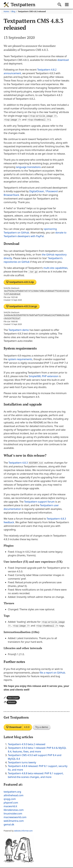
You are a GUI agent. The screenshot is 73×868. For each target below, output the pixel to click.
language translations (28, 167)
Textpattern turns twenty (22, 762)
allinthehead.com (14, 794)
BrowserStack (11, 195)
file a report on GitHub (52, 672)
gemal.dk (9, 824)
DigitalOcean (37, 191)
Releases (12, 701)
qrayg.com (10, 798)
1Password (51, 191)
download (63, 60)
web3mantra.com (14, 820)
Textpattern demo (19, 329)
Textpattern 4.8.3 (26, 462)
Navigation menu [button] (67, 5)
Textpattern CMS (19, 5)
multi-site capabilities (55, 268)
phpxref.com (11, 802)
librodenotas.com (14, 809)
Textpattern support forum (39, 501)
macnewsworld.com (15, 816)
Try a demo (42, 726)
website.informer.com (23, 830)
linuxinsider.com (13, 813)
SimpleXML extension (44, 376)
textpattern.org (12, 791)
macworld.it (10, 805)
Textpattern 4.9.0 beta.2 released (27, 743)
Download (18, 726)
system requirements (20, 359)
